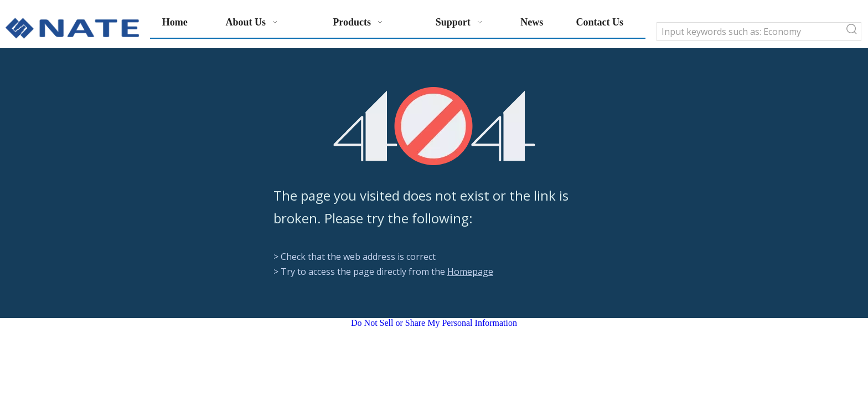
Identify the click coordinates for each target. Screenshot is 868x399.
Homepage (470, 272)
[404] (434, 126)
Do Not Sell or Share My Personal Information (434, 323)
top (845, 351)
